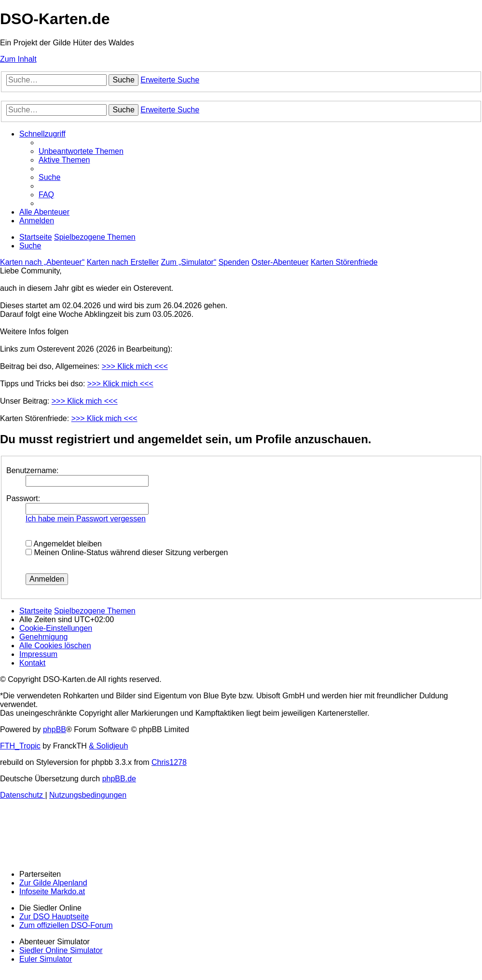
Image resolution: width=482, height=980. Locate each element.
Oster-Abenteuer (280, 262)
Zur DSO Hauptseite (54, 917)
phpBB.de (119, 779)
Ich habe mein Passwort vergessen (86, 519)
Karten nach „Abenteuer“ (42, 262)
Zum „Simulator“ (189, 262)
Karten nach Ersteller (123, 262)
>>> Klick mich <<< (135, 366)
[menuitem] (81, 151)
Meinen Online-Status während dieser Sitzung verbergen (127, 552)
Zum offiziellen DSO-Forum (66, 925)
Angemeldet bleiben (64, 544)
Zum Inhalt (18, 59)
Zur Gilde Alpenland (53, 883)
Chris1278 (169, 762)
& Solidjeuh (108, 746)
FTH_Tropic (20, 746)
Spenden (234, 262)
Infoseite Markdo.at (52, 892)
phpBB (55, 729)
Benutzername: (33, 470)
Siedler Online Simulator (61, 950)
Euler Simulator (46, 959)
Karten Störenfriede (344, 262)
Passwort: (23, 498)
